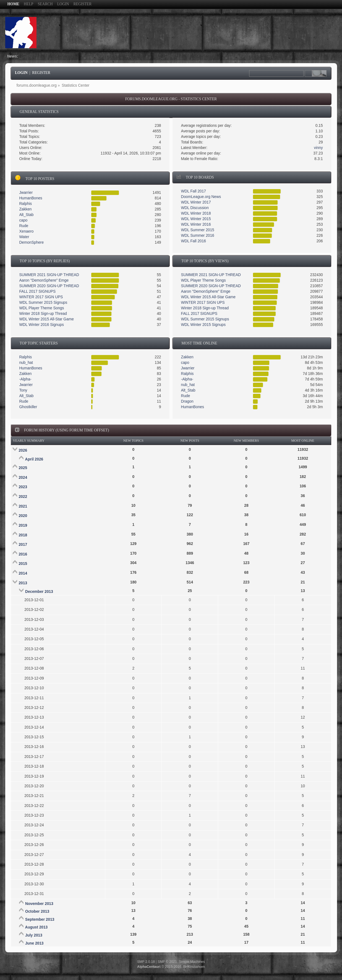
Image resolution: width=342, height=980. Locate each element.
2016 (23, 554)
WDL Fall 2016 (194, 241)
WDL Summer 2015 (198, 230)
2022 (23, 497)
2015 (23, 564)
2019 (23, 525)
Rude (24, 226)
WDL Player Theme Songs (41, 308)
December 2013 (39, 592)
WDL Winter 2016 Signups (41, 325)
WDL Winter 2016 (196, 224)
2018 (23, 535)
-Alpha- (25, 379)
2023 (23, 487)
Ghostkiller (28, 407)
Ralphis (25, 204)
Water (24, 237)
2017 (23, 545)
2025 (23, 468)
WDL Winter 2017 (196, 202)
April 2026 (34, 459)
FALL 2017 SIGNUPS (37, 291)
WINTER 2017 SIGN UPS (41, 297)
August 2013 (36, 927)
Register (41, 73)
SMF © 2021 (167, 962)
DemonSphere (31, 242)
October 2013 (37, 911)
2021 (23, 506)
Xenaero (26, 231)
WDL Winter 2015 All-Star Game (46, 319)
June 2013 (34, 943)
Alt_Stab (26, 215)
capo (23, 220)
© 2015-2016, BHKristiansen (171, 967)
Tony (23, 390)
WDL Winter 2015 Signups (203, 325)
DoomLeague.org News (201, 197)
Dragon (187, 401)
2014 (23, 573)
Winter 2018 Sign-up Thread (43, 314)
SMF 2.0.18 (146, 962)
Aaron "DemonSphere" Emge (44, 280)
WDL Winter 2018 (196, 213)
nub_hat (26, 363)
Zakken (25, 209)
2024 (23, 478)
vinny (318, 148)
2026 (23, 450)
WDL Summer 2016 (198, 236)
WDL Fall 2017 (194, 191)
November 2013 (39, 904)
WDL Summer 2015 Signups (43, 303)
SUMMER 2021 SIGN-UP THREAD (49, 275)
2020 (23, 516)
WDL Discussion (195, 208)
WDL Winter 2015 (196, 219)
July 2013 (34, 935)
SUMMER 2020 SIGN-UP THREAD (49, 286)
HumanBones (31, 198)
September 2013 (40, 919)
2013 (23, 583)
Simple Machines (192, 962)
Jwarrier (26, 193)
